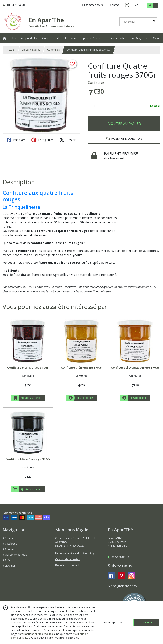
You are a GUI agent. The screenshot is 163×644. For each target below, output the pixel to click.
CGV (6, 560)
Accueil (11, 50)
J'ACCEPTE (146, 622)
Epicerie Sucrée (31, 50)
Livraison (9, 566)
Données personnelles (69, 565)
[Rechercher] (154, 22)
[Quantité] (96, 106)
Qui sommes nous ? (15, 555)
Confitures (53, 50)
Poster (67, 140)
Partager (16, 140)
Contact (115, 5)
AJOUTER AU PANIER (124, 124)
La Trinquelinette (21, 207)
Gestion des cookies (67, 559)
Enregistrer (42, 140)
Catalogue (10, 544)
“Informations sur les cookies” (36, 634)
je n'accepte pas (112, 622)
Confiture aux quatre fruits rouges (38, 196)
